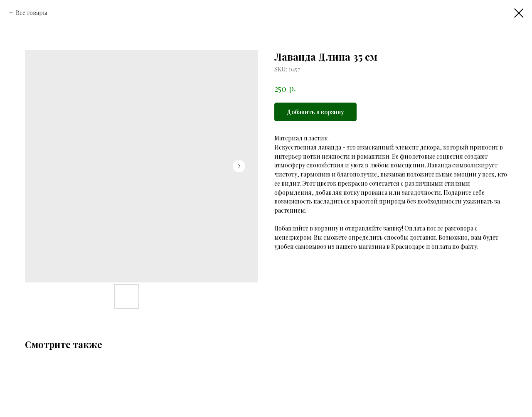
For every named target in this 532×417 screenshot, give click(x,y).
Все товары (32, 13)
